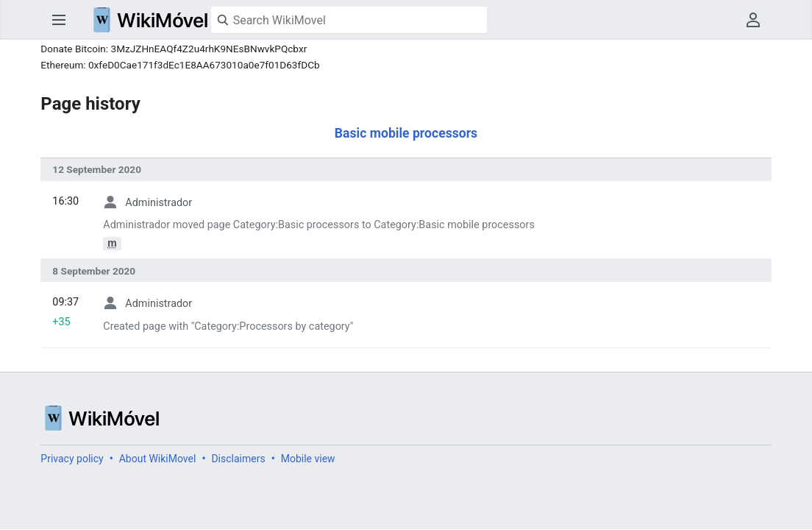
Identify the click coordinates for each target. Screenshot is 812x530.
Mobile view (308, 459)
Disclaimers (238, 459)
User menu (753, 20)
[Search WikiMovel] (349, 20)
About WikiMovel (158, 459)
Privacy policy (72, 459)
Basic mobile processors (406, 133)
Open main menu (59, 20)
